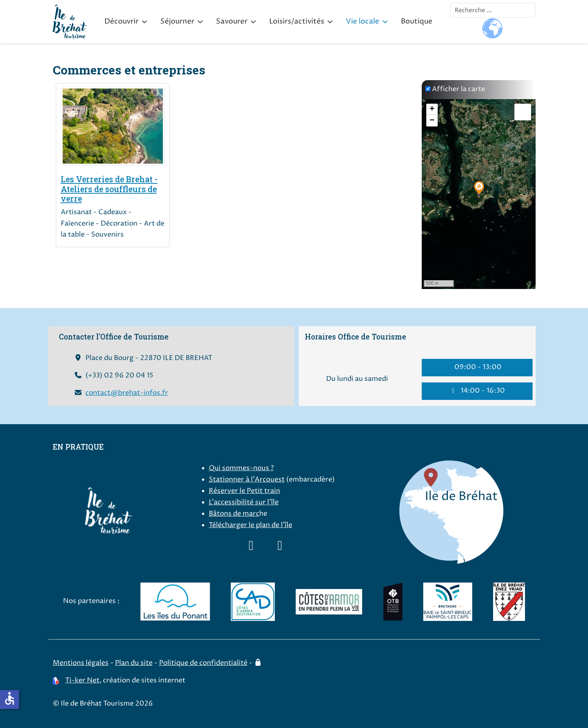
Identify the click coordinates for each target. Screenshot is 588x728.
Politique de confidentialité (203, 663)
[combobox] (493, 10)
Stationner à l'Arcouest (247, 480)
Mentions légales (81, 663)
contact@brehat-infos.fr (127, 393)
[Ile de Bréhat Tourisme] (70, 22)
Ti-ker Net (82, 681)
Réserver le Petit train (244, 491)
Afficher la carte (459, 89)
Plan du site (134, 663)
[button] (479, 188)
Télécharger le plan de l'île (251, 525)
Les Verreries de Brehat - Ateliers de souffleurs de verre (109, 189)
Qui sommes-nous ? (241, 468)
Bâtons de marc (234, 514)
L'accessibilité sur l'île (244, 502)
